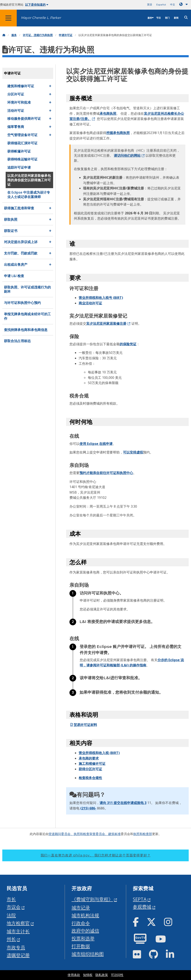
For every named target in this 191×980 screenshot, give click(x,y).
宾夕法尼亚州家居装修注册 (106, 323)
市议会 (14, 907)
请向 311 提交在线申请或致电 (122, 803)
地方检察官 (18, 923)
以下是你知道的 (37, 5)
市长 (11, 899)
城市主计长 (18, 931)
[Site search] (186, 18)
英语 (150, 5)
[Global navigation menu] (8, 18)
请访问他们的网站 (127, 155)
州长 (11, 939)
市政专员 (16, 947)
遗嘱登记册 (18, 955)
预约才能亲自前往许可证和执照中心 (106, 473)
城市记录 (81, 908)
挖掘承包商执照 (118, 133)
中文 (173, 5)
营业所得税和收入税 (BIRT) (99, 753)
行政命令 (81, 923)
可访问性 (117, 975)
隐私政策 (102, 975)
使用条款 (74, 975)
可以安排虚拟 (133, 452)
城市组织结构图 (88, 954)
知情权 (88, 975)
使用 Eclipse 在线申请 (96, 444)
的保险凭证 (128, 344)
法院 (11, 915)
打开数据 (81, 946)
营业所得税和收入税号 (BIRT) (101, 298)
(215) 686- (88, 808)
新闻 (176, 18)
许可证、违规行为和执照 (38, 35)
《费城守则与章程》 (92, 899)
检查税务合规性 (90, 778)
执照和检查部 (143, 834)
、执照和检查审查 (83, 834)
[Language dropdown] (184, 4)
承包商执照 (108, 113)
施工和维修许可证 (92, 764)
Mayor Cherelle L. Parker (41, 18)
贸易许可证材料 (83, 725)
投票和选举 (83, 938)
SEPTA (140, 899)
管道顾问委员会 (60, 834)
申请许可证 (66, 35)
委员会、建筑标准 (108, 834)
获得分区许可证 (90, 769)
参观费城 (142, 907)
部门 (167, 18)
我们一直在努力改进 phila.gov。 (96, 855)
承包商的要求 (89, 758)
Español (161, 5)
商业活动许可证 (90, 303)
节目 (159, 18)
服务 (150, 18)
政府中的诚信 (85, 931)
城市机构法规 (85, 915)
